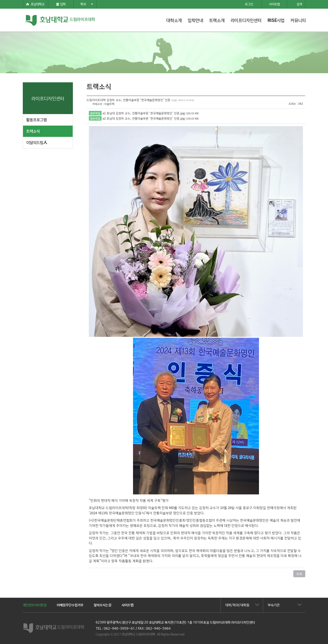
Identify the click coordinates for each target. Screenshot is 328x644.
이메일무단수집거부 (70, 605)
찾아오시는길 (102, 605)
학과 (87, 4)
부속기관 (274, 605)
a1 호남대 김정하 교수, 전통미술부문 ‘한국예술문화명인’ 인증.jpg (144, 113)
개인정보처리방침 (35, 605)
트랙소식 (33, 131)
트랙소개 (217, 20)
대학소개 (174, 20)
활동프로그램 (36, 119)
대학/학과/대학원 (237, 605)
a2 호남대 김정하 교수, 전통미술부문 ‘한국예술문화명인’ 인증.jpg (144, 118)
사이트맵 (128, 605)
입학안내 (195, 20)
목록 (299, 574)
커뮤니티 (298, 20)
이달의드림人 (37, 142)
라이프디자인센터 (246, 20)
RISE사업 (276, 20)
